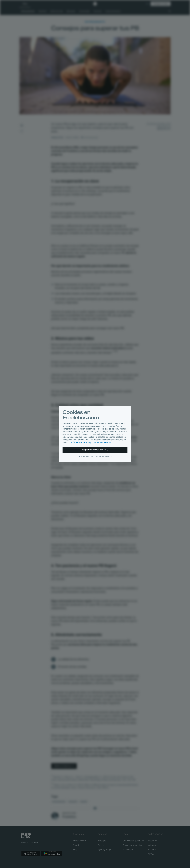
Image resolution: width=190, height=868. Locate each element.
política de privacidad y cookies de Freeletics (91, 442)
